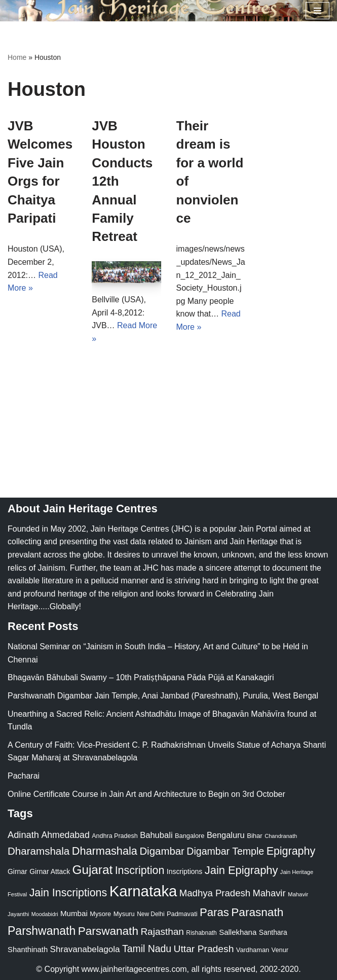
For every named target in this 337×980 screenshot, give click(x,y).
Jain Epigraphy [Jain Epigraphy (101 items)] (241, 870)
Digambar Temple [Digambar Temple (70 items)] (225, 851)
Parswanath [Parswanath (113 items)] (108, 931)
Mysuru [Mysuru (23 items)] (124, 914)
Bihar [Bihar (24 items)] (255, 836)
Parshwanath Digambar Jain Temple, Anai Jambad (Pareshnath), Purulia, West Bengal (163, 696)
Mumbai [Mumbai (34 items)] (74, 913)
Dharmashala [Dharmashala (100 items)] (105, 851)
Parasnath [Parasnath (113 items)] (257, 912)
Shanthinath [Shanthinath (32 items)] (28, 950)
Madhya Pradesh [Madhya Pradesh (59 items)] (215, 893)
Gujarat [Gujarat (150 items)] (93, 870)
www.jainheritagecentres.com (134, 969)
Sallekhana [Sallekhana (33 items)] (238, 932)
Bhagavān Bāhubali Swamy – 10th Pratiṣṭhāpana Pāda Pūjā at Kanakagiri (141, 677)
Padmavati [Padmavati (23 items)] (182, 914)
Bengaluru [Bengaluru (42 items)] (226, 835)
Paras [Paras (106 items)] (214, 912)
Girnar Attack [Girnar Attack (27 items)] (50, 871)
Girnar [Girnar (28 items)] (17, 871)
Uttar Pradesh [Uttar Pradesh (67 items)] (204, 949)
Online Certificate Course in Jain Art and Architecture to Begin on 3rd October (146, 794)
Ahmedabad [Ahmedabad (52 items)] (65, 835)
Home (17, 57)
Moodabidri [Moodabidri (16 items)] (45, 914)
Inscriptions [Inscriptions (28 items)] (185, 871)
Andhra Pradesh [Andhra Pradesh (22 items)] (115, 836)
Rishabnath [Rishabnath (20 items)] (201, 933)
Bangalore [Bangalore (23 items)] (190, 836)
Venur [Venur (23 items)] (280, 950)
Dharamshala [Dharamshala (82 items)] (39, 851)
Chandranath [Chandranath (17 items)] (281, 836)
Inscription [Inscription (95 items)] (140, 870)
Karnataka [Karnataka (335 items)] (143, 891)
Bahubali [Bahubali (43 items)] (156, 835)
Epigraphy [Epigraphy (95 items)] (291, 851)
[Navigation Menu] (317, 11)
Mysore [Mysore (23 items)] (100, 914)
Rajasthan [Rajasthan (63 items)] (162, 932)
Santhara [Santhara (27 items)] (273, 932)
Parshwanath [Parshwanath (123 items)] (42, 931)
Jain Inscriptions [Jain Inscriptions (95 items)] (68, 893)
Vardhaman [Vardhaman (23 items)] (253, 950)
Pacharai (24, 776)
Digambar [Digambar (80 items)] (162, 851)
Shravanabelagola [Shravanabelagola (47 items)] (85, 949)
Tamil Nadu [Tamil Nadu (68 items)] (147, 949)
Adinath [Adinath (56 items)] (23, 835)
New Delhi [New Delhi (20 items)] (151, 914)
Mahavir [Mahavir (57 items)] (269, 893)
